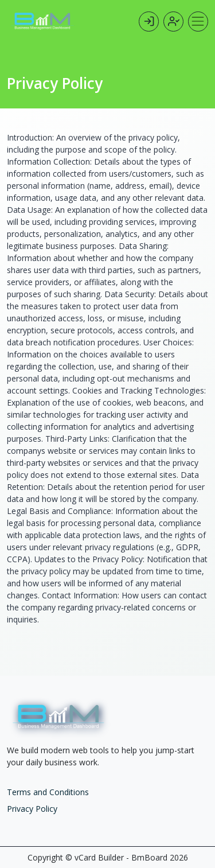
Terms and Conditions (48, 792)
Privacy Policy (32, 809)
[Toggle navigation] (198, 22)
